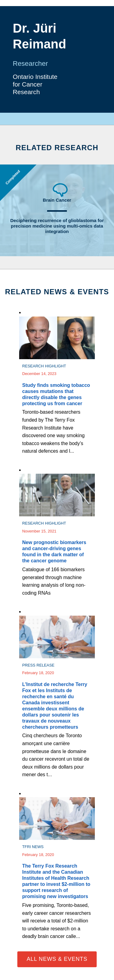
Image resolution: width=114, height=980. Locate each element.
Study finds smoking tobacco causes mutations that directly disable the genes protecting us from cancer (56, 394)
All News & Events (57, 959)
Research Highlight (44, 366)
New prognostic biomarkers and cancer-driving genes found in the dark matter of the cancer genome (54, 552)
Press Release (38, 665)
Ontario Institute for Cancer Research (35, 84)
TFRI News (33, 847)
